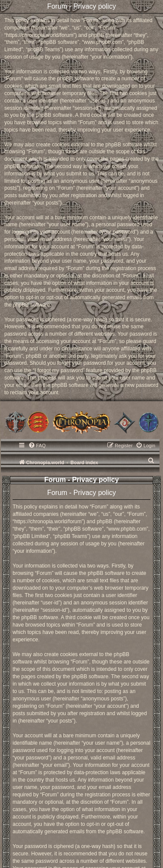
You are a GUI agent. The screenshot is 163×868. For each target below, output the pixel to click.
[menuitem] (37, 446)
